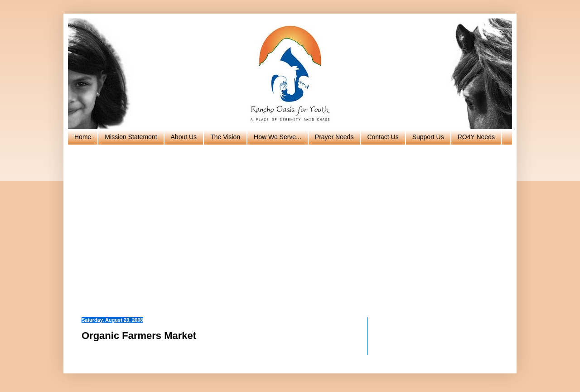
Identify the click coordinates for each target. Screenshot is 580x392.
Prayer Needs (334, 137)
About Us (184, 137)
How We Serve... (278, 137)
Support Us (428, 137)
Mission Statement (131, 137)
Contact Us (383, 137)
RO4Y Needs (476, 137)
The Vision (225, 137)
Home (83, 137)
